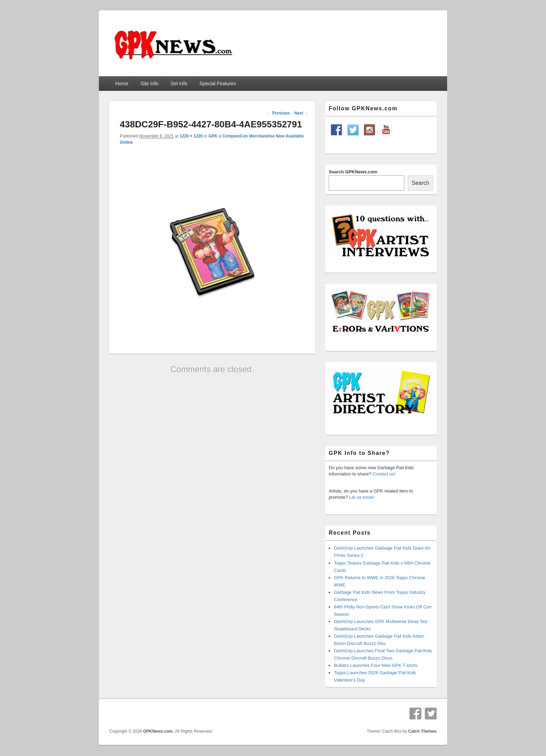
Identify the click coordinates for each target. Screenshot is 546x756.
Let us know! (362, 497)
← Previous (278, 113)
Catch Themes (422, 731)
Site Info (149, 84)
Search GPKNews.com (353, 172)
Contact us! (384, 474)
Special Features (218, 84)
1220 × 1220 (191, 136)
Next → (301, 113)
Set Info (179, 84)
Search (420, 183)
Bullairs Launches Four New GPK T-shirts (376, 665)
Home (122, 84)
